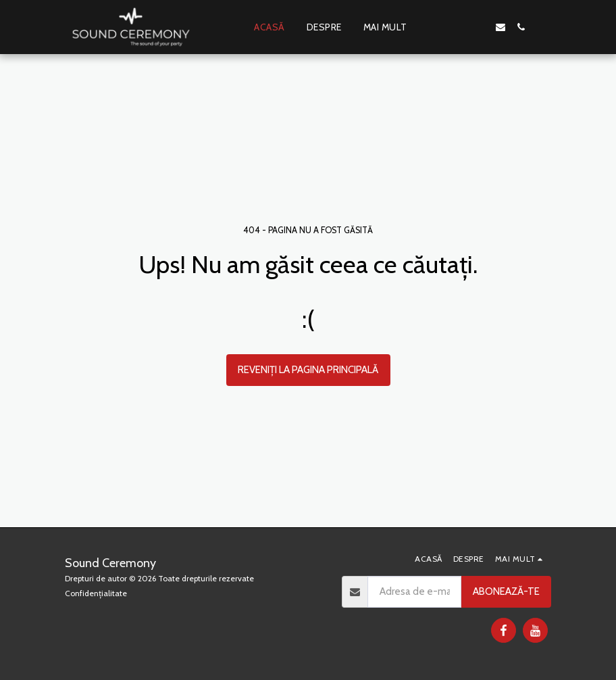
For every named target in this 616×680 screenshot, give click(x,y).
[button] (460, 27)
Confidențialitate (96, 593)
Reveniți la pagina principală (308, 370)
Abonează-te (506, 591)
